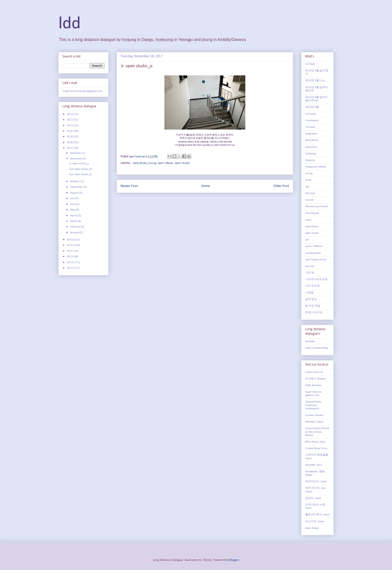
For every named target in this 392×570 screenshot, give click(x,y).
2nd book (310, 114)
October (75, 182)
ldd (70, 24)
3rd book (310, 127)
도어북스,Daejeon (316, 379)
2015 (70, 245)
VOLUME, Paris (314, 465)
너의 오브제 (312, 286)
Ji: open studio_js (79, 164)
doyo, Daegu (312, 528)
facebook (310, 341)
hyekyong (311, 154)
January (75, 233)
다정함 (309, 293)
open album (165, 163)
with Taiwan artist (316, 260)
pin (307, 240)
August (74, 193)
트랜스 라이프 (314, 313)
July (73, 198)
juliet (308, 180)
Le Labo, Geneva (314, 415)
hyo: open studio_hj (80, 174)
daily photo (140, 163)
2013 (70, 257)
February (75, 227)
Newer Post (129, 186)
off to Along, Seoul (315, 442)
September (77, 187)
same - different (314, 246)
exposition (311, 147)
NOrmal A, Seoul (314, 422)
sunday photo (313, 253)
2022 (70, 120)
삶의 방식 (311, 299)
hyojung (310, 160)
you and (310, 266)
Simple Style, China (316, 448)
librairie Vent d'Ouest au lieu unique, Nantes (317, 432)
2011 (70, 268)
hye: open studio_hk (81, 169)
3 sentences (312, 121)
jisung (152, 163)
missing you (312, 213)
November (76, 159)
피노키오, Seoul (315, 522)
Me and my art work (317, 207)
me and (309, 200)
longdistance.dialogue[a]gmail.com (82, 91)
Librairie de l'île (314, 372)
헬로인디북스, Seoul (317, 515)
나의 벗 (310, 273)
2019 (70, 137)
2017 (70, 148)
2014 (70, 251)
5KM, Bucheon (313, 385)
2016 (70, 240)
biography (311, 134)
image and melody (316, 167)
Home (206, 186)
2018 (70, 143)
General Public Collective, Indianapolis (313, 405)
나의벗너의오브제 (316, 279)
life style (310, 193)
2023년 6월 (312, 107)
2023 (70, 114)
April (73, 216)
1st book (310, 64)
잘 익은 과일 (313, 306)
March (74, 221)
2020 (70, 131)
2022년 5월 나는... (316, 81)
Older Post (281, 186)
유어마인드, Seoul (316, 482)
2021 (70, 126)
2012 (70, 262)
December (76, 153)
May (73, 210)
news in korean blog (317, 348)
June (73, 204)
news (308, 220)
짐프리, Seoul (313, 498)
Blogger (234, 560)
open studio (182, 163)
